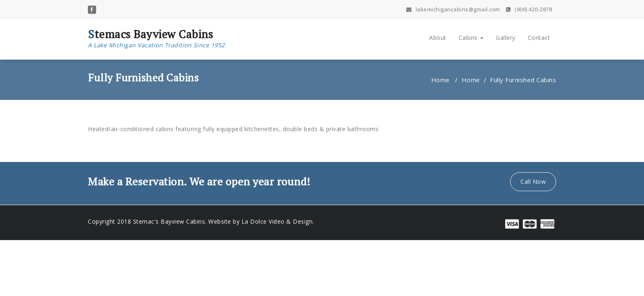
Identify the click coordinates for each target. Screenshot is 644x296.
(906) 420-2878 (529, 9)
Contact (539, 38)
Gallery (506, 38)
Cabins (471, 38)
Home (440, 80)
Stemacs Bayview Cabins (156, 39)
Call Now (533, 180)
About (438, 38)
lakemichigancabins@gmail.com (453, 9)
